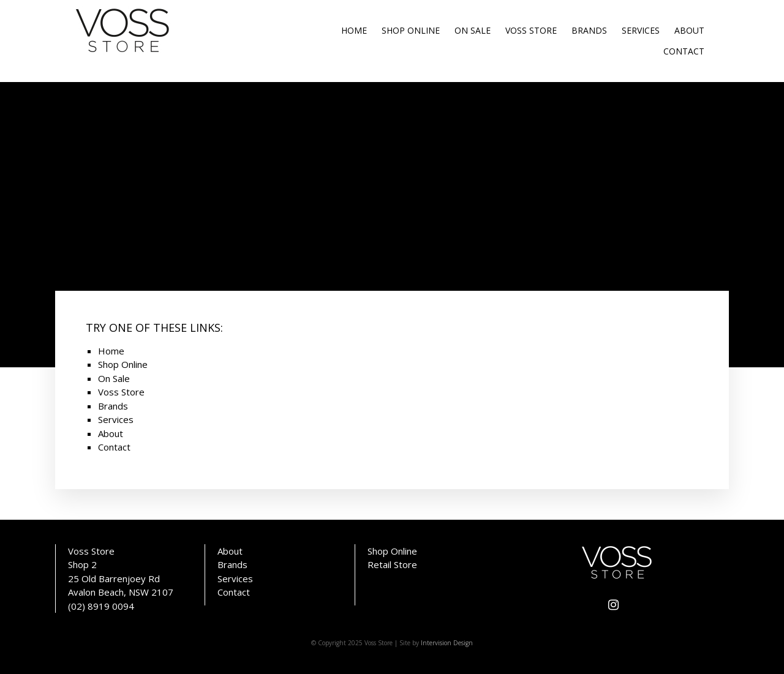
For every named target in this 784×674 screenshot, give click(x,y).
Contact (684, 51)
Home (354, 30)
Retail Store (392, 564)
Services (641, 30)
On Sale (473, 30)
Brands (589, 30)
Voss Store (531, 30)
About (689, 30)
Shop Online (411, 30)
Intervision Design (447, 643)
